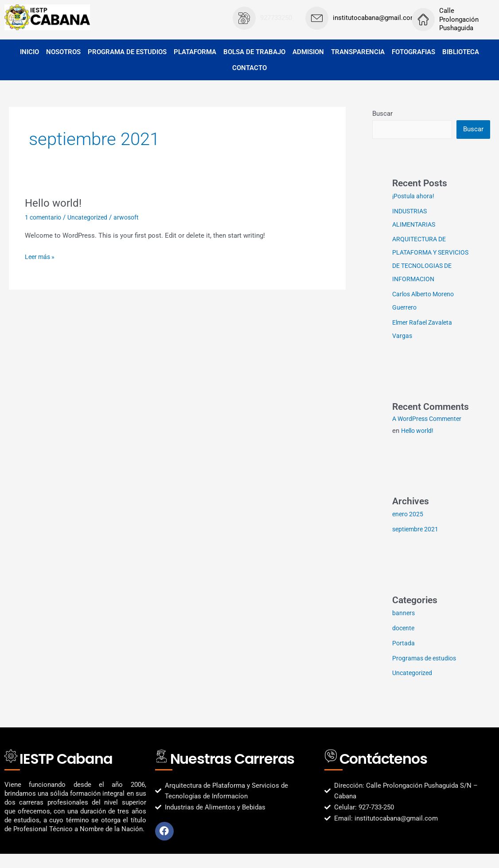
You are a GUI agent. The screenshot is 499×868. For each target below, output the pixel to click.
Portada (404, 657)
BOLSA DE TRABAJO (254, 52)
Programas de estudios (427, 672)
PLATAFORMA (195, 52)
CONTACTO (250, 68)
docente (404, 642)
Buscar (382, 114)
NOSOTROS (63, 52)
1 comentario (45, 217)
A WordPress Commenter (430, 433)
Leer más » (41, 256)
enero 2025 (409, 528)
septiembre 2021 (417, 543)
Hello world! (55, 203)
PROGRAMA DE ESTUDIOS (127, 52)
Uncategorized (92, 217)
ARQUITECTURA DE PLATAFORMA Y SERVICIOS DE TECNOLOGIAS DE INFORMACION (421, 267)
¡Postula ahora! (415, 197)
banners (404, 627)
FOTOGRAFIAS (413, 52)
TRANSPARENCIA (358, 52)
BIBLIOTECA (461, 52)
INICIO (29, 52)
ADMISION (308, 52)
